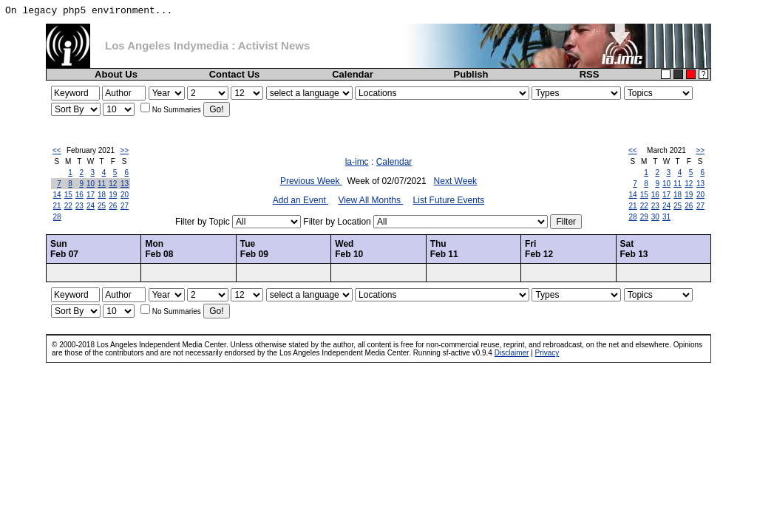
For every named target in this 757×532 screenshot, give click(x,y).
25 (102, 206)
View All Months (370, 200)
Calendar (353, 74)
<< (57, 150)
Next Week (455, 181)
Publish (471, 74)
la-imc (357, 162)
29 (644, 217)
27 (125, 206)
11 (102, 184)
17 (91, 195)
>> (124, 150)
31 (666, 217)
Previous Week (311, 181)
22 (68, 206)
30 (655, 217)
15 (68, 195)
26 (113, 206)
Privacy (547, 353)
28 (57, 217)
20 (125, 195)
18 (102, 195)
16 (79, 195)
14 (57, 195)
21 (57, 206)
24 (91, 206)
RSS (590, 74)
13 (125, 184)
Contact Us (235, 74)
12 (113, 184)
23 (79, 206)
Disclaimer (512, 353)
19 (113, 195)
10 (91, 184)
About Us (116, 74)
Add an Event (301, 200)
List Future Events (449, 200)
